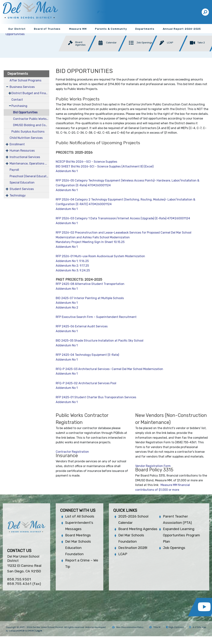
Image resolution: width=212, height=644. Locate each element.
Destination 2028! (133, 548)
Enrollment (17, 144)
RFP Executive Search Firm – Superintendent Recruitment (96, 317)
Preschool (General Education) (29, 176)
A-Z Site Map (198, 627)
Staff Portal (137, 12)
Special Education (22, 183)
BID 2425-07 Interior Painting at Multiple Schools (90, 298)
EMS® (31, 631)
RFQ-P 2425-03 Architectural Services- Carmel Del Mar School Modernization (109, 369)
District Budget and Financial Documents (30, 93)
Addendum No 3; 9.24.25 (73, 270)
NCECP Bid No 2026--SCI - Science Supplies (86, 162)
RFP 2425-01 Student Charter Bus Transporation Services (96, 397)
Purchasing (19, 106)
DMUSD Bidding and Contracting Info (31, 125)
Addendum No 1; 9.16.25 (72, 261)
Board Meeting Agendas (138, 529)
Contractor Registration (72, 452)
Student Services (22, 189)
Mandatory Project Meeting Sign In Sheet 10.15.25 (90, 242)
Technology (18, 195)
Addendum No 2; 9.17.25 (72, 266)
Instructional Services (25, 157)
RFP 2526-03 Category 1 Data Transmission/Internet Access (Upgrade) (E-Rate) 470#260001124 (123, 218)
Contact (17, 100)
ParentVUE (107, 12)
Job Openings (174, 548)
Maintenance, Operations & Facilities (29, 163)
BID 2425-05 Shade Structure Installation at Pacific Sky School (100, 341)
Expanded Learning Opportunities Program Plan (181, 535)
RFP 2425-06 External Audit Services (82, 326)
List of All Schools (80, 516)
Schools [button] (163, 12)
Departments (145, 29)
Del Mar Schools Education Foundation (78, 548)
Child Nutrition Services (26, 138)
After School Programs (25, 80)
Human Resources (22, 151)
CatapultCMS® (17, 631)
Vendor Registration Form (153, 466)
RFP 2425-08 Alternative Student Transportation (90, 284)
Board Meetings (78, 535)
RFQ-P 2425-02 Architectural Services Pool (86, 383)
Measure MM (78, 29)
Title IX (155, 627)
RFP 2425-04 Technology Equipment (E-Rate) (87, 355)
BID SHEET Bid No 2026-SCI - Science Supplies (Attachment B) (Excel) (105, 166)
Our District (17, 29)
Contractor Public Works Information (31, 119)
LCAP (123, 554)
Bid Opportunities (25, 112)
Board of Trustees (47, 29)
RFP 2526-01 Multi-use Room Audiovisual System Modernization (100, 256)
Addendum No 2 (67, 308)
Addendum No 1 (67, 171)
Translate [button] (187, 12)
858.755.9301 (19, 579)
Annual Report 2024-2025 (182, 29)
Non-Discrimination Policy (128, 627)
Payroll (14, 170)
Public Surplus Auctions (28, 132)
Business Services (22, 87)
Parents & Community (111, 29)
